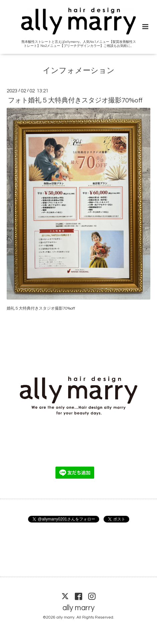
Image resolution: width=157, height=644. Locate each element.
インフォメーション (79, 71)
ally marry (78, 608)
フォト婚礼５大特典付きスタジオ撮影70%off (75, 100)
